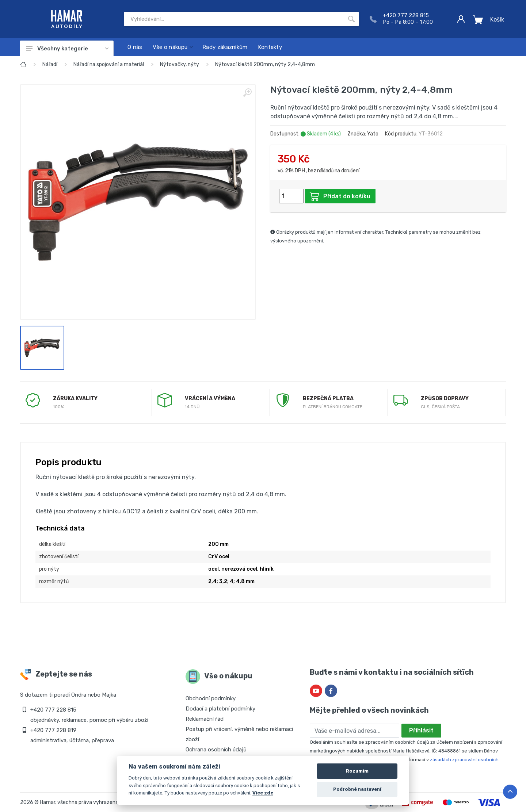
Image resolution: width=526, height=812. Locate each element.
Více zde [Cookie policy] (263, 793)
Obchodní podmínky (211, 698)
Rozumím (357, 771)
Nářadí (50, 64)
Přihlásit (421, 730)
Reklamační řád (205, 719)
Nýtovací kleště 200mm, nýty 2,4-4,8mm (265, 64)
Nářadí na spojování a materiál (109, 64)
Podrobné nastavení (357, 789)
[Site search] (234, 19)
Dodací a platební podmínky (220, 709)
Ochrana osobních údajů (216, 750)
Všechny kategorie (67, 49)
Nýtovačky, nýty (180, 64)
